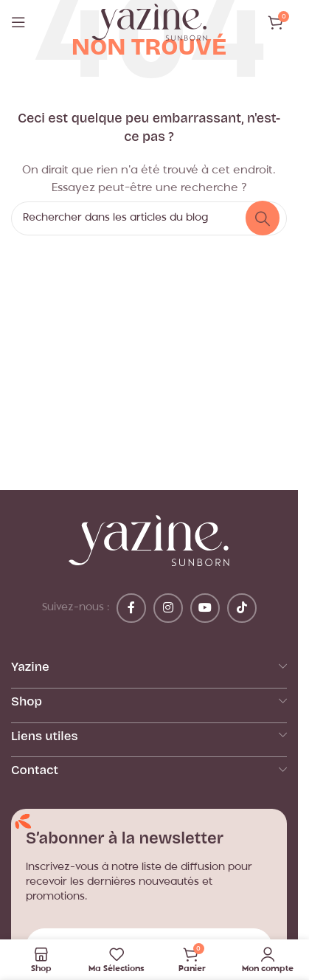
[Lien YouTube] (205, 608)
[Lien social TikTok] (242, 608)
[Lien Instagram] (168, 608)
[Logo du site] (149, 23)
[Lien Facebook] (131, 608)
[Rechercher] (149, 218)
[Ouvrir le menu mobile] (18, 22)
